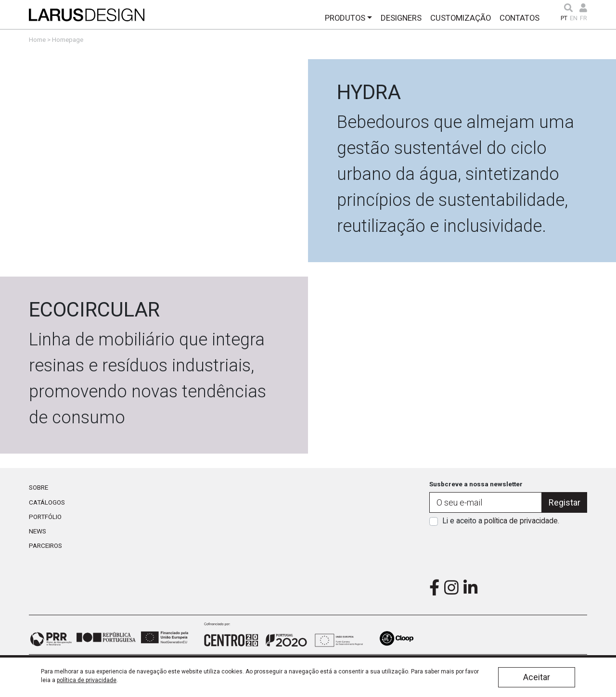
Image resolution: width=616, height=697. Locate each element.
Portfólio (45, 517)
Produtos (345, 18)
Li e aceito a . (501, 521)
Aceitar (537, 677)
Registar (565, 502)
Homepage (68, 39)
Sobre (38, 487)
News (38, 531)
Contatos (520, 18)
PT (564, 18)
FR (584, 18)
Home (37, 39)
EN (574, 18)
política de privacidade (521, 521)
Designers (401, 18)
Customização (461, 18)
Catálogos (47, 502)
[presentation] (508, 549)
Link (308, 161)
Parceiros (45, 545)
